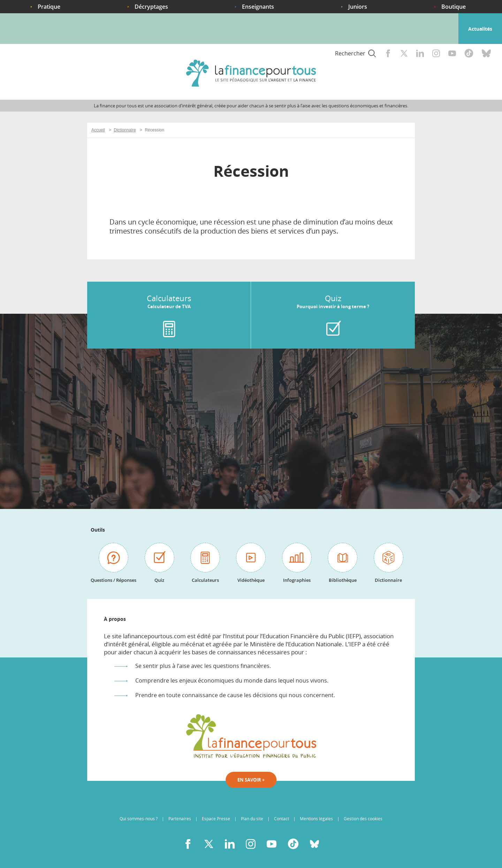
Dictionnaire (125, 130)
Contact (282, 819)
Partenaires (180, 819)
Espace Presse (216, 819)
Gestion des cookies (363, 819)
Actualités (480, 29)
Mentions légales (316, 819)
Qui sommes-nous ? (139, 819)
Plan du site (252, 819)
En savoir (251, 780)
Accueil (19, 34)
